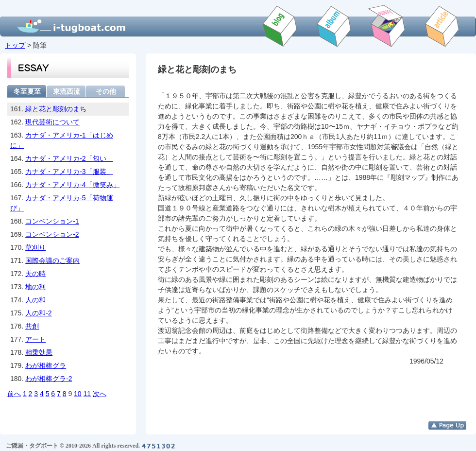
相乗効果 (39, 352)
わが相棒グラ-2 (49, 379)
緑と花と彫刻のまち (56, 109)
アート (35, 339)
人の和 (35, 300)
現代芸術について (52, 122)
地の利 (35, 287)
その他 (106, 91)
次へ (100, 394)
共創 (32, 326)
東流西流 (67, 91)
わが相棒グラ (46, 365)
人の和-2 (38, 313)
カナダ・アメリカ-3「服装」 (69, 172)
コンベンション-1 (52, 221)
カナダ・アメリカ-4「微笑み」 (72, 185)
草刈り (35, 247)
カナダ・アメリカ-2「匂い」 (69, 158)
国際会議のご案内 (52, 260)
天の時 (35, 274)
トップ (15, 45)
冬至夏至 (27, 91)
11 (87, 394)
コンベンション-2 (52, 234)
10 (78, 394)
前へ (14, 394)
